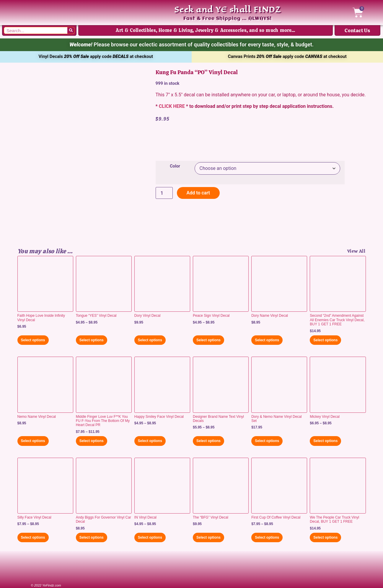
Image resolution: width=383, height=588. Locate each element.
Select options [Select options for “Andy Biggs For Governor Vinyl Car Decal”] (92, 537)
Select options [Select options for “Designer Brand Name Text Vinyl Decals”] (208, 441)
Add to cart (198, 193)
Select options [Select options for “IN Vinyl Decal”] (150, 537)
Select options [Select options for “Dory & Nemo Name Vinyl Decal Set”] (267, 441)
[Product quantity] (164, 193)
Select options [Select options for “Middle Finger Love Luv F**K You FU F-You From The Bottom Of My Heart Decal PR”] (92, 441)
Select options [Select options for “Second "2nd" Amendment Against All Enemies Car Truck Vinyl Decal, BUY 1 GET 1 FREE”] (325, 340)
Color (175, 166)
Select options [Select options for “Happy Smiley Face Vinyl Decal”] (150, 441)
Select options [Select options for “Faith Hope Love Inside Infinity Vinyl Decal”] (33, 340)
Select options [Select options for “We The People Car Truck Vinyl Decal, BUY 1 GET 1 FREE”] (325, 537)
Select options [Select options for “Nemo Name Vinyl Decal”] (33, 441)
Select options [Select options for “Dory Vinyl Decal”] (150, 340)
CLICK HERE (172, 106)
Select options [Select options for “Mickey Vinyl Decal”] (325, 441)
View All (356, 251)
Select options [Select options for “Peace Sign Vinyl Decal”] (208, 340)
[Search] (71, 30)
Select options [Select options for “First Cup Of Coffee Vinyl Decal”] (267, 537)
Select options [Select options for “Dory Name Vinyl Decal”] (267, 340)
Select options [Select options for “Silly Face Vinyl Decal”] (33, 537)
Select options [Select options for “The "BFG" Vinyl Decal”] (208, 537)
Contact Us (357, 30)
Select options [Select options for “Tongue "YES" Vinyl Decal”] (92, 340)
